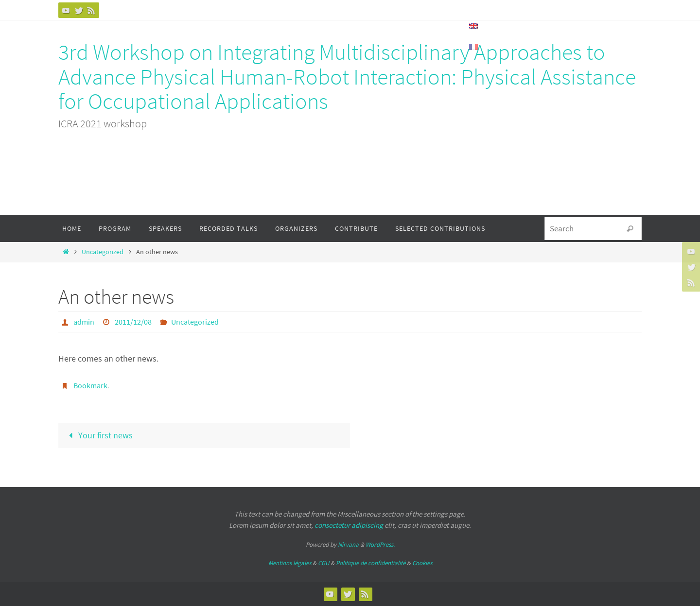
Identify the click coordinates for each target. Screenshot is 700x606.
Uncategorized (103, 252)
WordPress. (380, 545)
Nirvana (348, 545)
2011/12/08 (133, 322)
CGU (324, 563)
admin (84, 322)
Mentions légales (290, 563)
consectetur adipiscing (349, 525)
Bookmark (90, 385)
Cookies (422, 563)
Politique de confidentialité (371, 563)
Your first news (98, 435)
